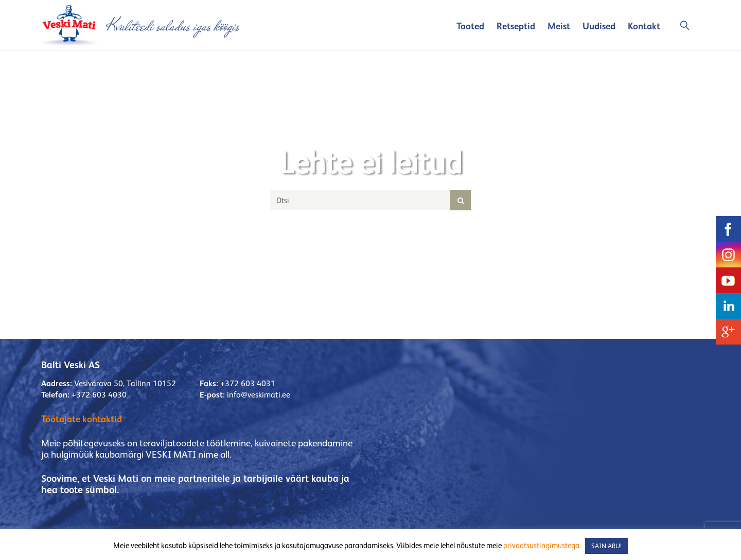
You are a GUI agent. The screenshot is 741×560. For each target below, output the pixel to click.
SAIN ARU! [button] (606, 546)
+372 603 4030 (99, 395)
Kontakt (644, 26)
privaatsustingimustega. (542, 545)
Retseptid (516, 26)
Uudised (599, 26)
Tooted (470, 26)
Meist (559, 26)
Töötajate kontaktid (82, 419)
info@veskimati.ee (259, 395)
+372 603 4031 (248, 383)
